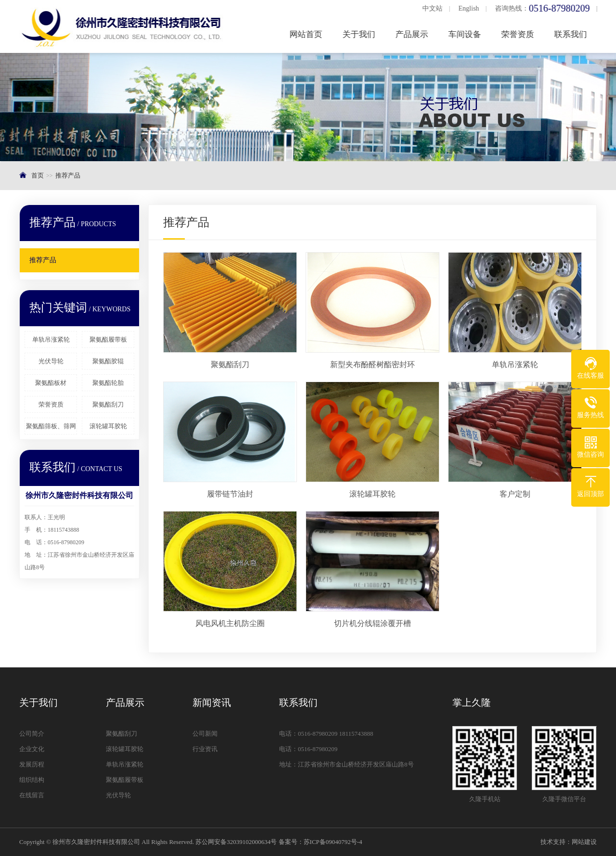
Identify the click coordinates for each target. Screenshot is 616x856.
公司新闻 (205, 734)
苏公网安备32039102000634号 (236, 842)
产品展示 (414, 34)
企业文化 (32, 749)
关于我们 (361, 34)
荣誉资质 (520, 34)
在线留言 (32, 795)
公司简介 (32, 734)
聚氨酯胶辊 (108, 361)
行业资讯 (205, 749)
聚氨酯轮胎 (108, 383)
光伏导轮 (51, 361)
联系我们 (573, 34)
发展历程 (32, 764)
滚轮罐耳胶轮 (108, 426)
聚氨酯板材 (51, 383)
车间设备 (467, 34)
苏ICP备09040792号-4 (333, 842)
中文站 (434, 8)
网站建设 (584, 842)
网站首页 (308, 34)
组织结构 (32, 780)
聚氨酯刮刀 (108, 404)
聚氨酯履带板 (108, 339)
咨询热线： (545, 8)
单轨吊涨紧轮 (51, 339)
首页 (38, 175)
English (471, 8)
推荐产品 (68, 175)
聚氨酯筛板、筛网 (51, 426)
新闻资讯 (212, 703)
